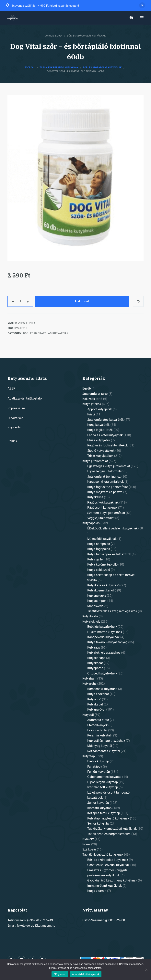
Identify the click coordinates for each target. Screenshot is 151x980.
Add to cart (82, 301)
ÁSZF (11, 388)
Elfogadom (60, 974)
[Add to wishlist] (138, 301)
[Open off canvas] (142, 18)
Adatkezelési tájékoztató (25, 398)
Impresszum (16, 408)
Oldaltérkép (15, 418)
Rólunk (12, 441)
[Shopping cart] (131, 18)
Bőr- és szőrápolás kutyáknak (86, 36)
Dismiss (142, 5)
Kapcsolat (14, 427)
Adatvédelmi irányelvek (86, 974)
